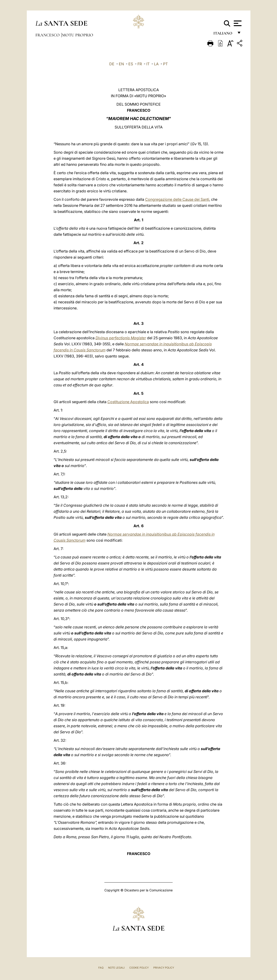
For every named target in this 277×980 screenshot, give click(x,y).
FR (140, 64)
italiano (224, 34)
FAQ (101, 968)
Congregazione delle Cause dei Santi (177, 199)
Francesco (48, 35)
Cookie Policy (139, 968)
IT (148, 64)
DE (112, 64)
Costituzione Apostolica (128, 402)
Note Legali (116, 968)
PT (165, 64)
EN (121, 64)
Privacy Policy (164, 968)
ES (131, 64)
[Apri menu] (237, 23)
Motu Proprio (78, 35)
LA (156, 64)
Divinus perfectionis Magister (121, 338)
